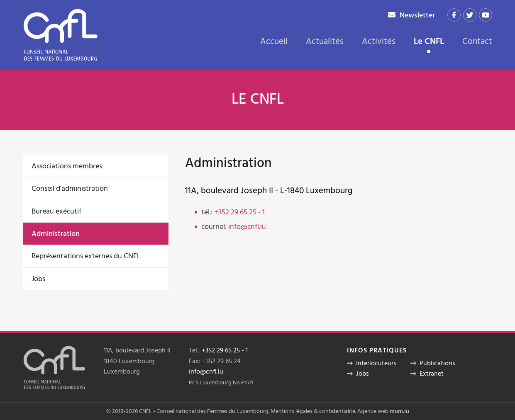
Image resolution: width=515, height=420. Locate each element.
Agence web (373, 411)
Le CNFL (429, 42)
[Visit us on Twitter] (470, 15)
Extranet (432, 374)
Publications (437, 363)
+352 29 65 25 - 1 (239, 212)
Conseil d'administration (70, 188)
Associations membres (67, 166)
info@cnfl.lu (247, 227)
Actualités (325, 41)
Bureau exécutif (56, 211)
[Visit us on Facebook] (454, 15)
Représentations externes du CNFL (86, 256)
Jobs (38, 279)
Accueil (274, 41)
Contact (477, 41)
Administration (56, 234)
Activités (379, 41)
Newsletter (417, 15)
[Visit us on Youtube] (486, 15)
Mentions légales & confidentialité (313, 411)
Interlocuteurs (376, 363)
